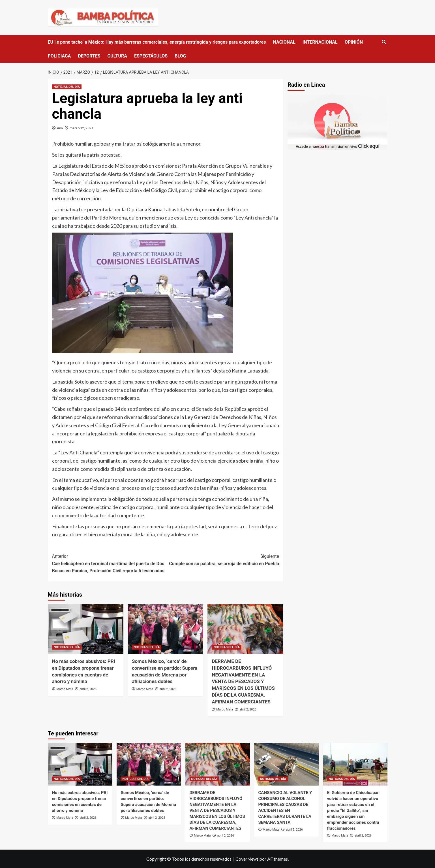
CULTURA (117, 56)
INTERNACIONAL (320, 42)
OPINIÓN (354, 42)
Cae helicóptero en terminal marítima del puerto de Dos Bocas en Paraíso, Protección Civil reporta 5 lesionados (109, 563)
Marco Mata (65, 689)
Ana (60, 128)
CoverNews (247, 859)
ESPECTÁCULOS (151, 56)
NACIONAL (284, 42)
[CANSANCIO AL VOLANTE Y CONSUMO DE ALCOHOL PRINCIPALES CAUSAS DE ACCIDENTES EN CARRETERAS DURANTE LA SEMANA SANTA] (286, 764)
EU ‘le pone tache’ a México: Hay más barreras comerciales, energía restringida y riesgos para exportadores (157, 42)
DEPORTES (89, 56)
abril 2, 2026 (88, 689)
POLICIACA (59, 56)
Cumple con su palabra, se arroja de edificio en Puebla (222, 559)
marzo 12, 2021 (82, 128)
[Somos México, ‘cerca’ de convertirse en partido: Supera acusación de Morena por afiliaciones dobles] (165, 629)
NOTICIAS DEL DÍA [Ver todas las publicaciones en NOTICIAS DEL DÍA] (67, 87)
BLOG (180, 56)
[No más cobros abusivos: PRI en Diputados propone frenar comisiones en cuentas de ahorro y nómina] (86, 629)
